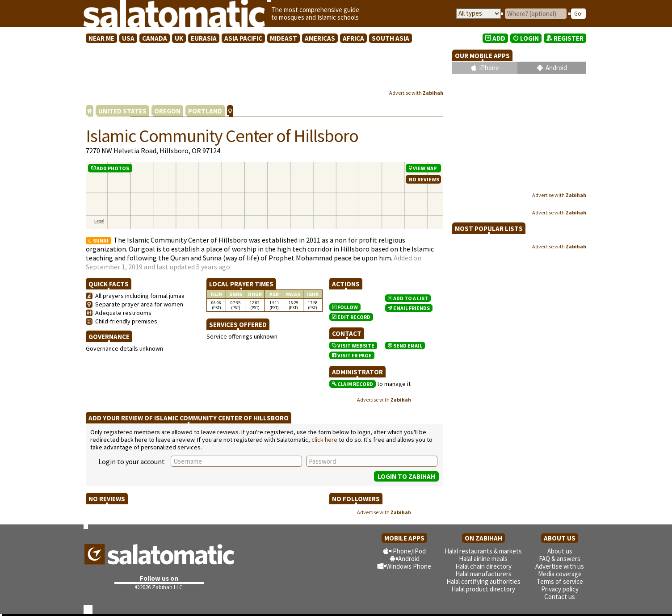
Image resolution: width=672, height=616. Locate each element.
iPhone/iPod (409, 551)
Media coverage (560, 574)
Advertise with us (560, 566)
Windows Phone (409, 566)
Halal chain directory (483, 566)
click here (324, 440)
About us (560, 551)
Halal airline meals (483, 559)
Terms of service (560, 581)
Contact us (560, 597)
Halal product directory (483, 589)
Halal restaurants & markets (483, 551)
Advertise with (416, 93)
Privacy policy (560, 589)
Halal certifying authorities (483, 581)
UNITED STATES (122, 111)
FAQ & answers (560, 559)
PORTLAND (205, 111)
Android (556, 68)
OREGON (167, 111)
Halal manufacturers (483, 574)
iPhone (489, 68)
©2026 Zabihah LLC (159, 587)
